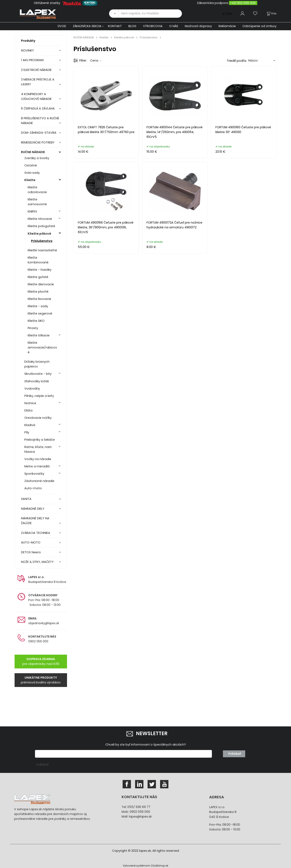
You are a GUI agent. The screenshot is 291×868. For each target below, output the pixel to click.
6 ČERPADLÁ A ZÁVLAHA (38, 108)
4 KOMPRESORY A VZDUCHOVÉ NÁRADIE (36, 96)
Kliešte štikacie (39, 335)
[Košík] (271, 13)
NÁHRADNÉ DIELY (33, 509)
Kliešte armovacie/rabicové (42, 347)
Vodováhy (32, 389)
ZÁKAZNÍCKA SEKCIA (87, 26)
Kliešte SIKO (36, 321)
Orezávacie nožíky (38, 418)
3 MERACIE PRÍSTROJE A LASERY (38, 82)
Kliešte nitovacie (40, 219)
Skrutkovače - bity (38, 374)
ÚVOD (62, 26)
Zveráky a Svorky (37, 158)
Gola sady (32, 173)
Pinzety (33, 328)
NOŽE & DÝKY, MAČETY (37, 562)
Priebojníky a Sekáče (40, 440)
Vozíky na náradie (38, 459)
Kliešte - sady (38, 306)
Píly (27, 432)
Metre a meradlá (37, 466)
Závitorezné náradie (39, 481)
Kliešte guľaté (38, 277)
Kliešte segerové (40, 313)
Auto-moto (33, 488)
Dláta (28, 410)
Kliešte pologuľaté (41, 226)
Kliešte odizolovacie (37, 190)
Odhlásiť (42, 765)
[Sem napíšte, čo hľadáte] (150, 14)
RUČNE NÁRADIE (33, 152)
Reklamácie (227, 26)
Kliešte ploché (38, 292)
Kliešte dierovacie (41, 284)
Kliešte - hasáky (40, 270)
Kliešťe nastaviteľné (42, 250)
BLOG (132, 26)
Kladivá (30, 425)
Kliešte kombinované (38, 260)
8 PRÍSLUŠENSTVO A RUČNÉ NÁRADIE (40, 121)
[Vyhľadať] (114, 14)
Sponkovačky (34, 474)
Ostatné (31, 165)
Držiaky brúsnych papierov (37, 364)
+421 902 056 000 (243, 3)
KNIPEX (32, 211)
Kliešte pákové (39, 234)
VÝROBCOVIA (153, 26)
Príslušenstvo (42, 241)
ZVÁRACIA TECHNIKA (36, 533)
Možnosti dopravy (198, 26)
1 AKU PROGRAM (32, 60)
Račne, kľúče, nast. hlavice (38, 449)
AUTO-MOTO (31, 542)
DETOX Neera (31, 552)
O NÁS (174, 26)
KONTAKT (115, 26)
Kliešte (30, 180)
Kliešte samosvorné (37, 202)
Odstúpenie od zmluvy (259, 26)
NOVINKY (27, 50)
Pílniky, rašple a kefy (39, 396)
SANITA (26, 499)
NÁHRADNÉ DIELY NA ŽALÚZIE (35, 521)
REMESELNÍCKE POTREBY (38, 142)
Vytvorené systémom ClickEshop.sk (145, 866)
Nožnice (30, 403)
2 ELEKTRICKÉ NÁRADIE (36, 70)
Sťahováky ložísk (37, 381)
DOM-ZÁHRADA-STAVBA (39, 133)
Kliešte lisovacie (39, 299)
